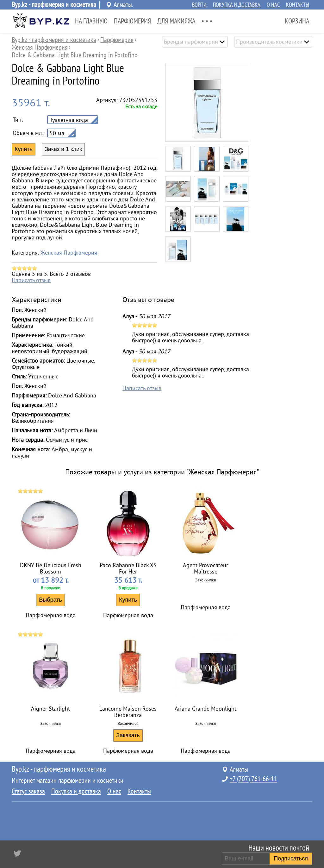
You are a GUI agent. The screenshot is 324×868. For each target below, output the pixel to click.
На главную (91, 21)
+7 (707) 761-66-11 (253, 779)
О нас (273, 5)
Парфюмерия (132, 21)
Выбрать (50, 600)
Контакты (298, 5)
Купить (128, 600)
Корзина (297, 21)
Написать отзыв (31, 280)
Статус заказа (28, 791)
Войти (199, 5)
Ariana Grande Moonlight (206, 709)
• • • (207, 21)
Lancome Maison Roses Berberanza (128, 712)
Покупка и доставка (237, 5)
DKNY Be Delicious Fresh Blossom (51, 568)
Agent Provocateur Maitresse (206, 568)
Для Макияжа (176, 21)
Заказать (128, 735)
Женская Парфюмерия (69, 253)
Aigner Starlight (50, 709)
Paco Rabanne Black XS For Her (128, 568)
